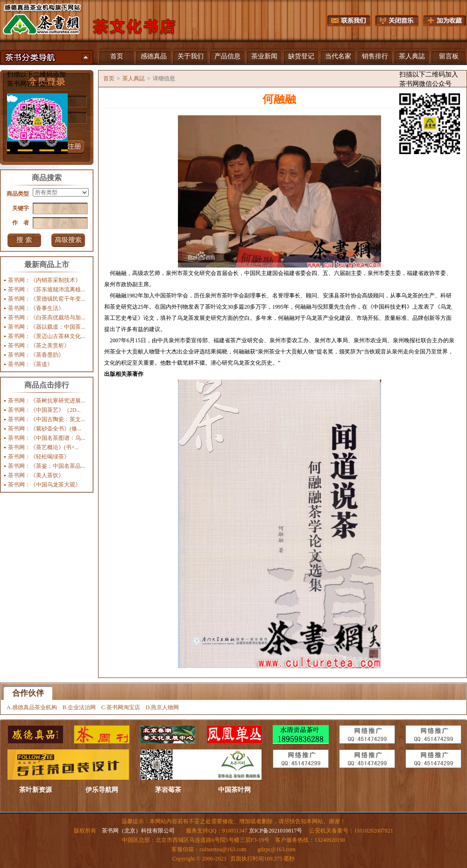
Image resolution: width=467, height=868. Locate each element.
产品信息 (227, 56)
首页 (117, 56)
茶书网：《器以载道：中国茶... (46, 327)
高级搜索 (68, 240)
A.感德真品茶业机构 (32, 707)
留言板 (449, 56)
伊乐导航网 (102, 790)
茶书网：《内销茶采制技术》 (44, 280)
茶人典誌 (412, 56)
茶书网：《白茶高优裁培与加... (46, 318)
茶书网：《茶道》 (30, 364)
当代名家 (338, 56)
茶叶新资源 (35, 790)
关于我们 (191, 56)
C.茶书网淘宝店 (121, 707)
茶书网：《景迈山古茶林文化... (46, 336)
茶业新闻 (264, 56)
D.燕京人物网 (163, 707)
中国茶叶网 (234, 790)
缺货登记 (301, 56)
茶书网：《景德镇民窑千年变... (46, 299)
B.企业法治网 (79, 707)
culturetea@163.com (223, 849)
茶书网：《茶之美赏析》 (39, 346)
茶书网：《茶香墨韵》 (36, 355)
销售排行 (375, 56)
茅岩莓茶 (168, 790)
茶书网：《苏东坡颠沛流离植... (46, 289)
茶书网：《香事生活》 (36, 308)
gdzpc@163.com (276, 849)
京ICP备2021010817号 (276, 831)
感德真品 (154, 56)
